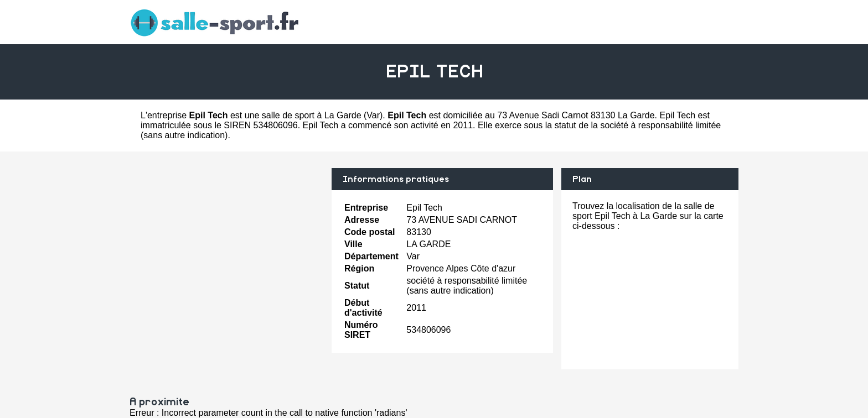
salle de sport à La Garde (312, 115)
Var (373, 115)
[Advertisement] (226, 245)
